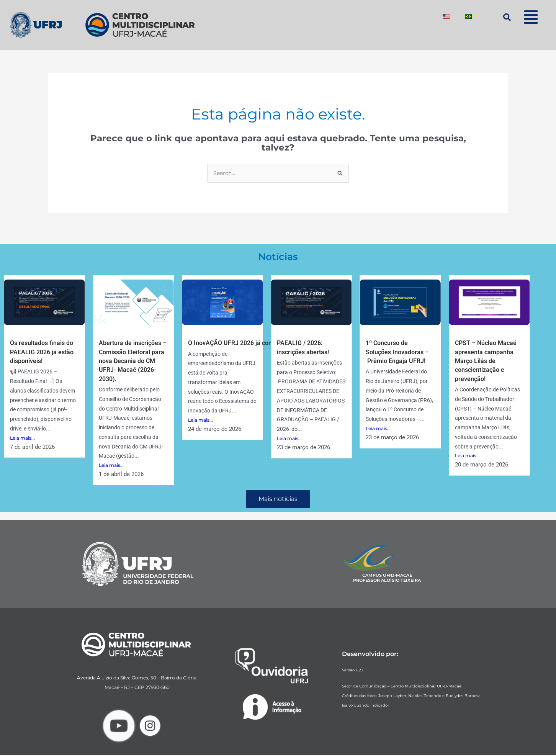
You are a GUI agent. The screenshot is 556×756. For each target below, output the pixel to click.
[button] (531, 17)
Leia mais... (22, 439)
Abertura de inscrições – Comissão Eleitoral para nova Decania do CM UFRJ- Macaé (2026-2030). (133, 361)
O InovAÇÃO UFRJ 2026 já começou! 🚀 (249, 343)
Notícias (278, 256)
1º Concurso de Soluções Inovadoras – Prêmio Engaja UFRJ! (401, 352)
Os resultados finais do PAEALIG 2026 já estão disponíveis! (40, 352)
